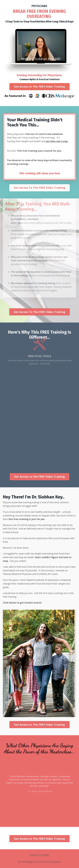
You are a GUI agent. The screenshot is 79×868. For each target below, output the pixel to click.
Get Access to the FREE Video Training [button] (39, 477)
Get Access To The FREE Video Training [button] (39, 188)
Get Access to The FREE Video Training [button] (39, 87)
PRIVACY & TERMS (39, 855)
